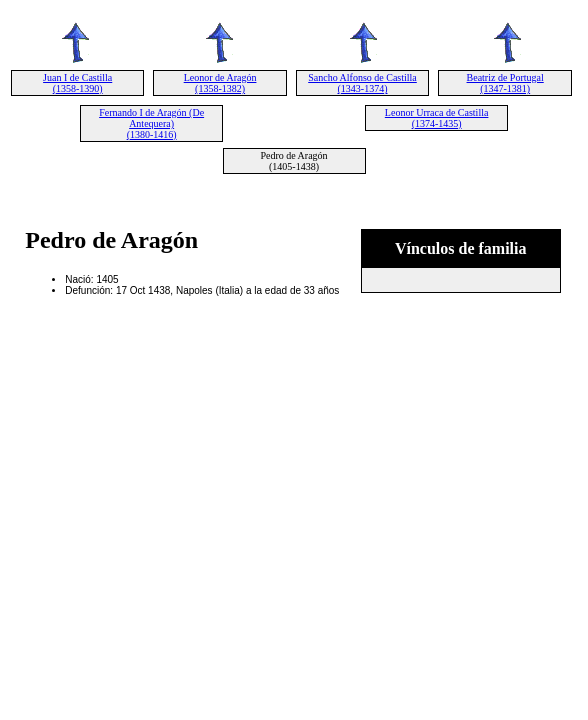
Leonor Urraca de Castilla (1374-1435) (437, 118)
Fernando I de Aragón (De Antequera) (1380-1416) (151, 123)
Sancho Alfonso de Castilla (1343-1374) (362, 83)
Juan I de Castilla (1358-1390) (77, 83)
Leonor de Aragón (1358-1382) (220, 83)
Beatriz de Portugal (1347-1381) (505, 83)
